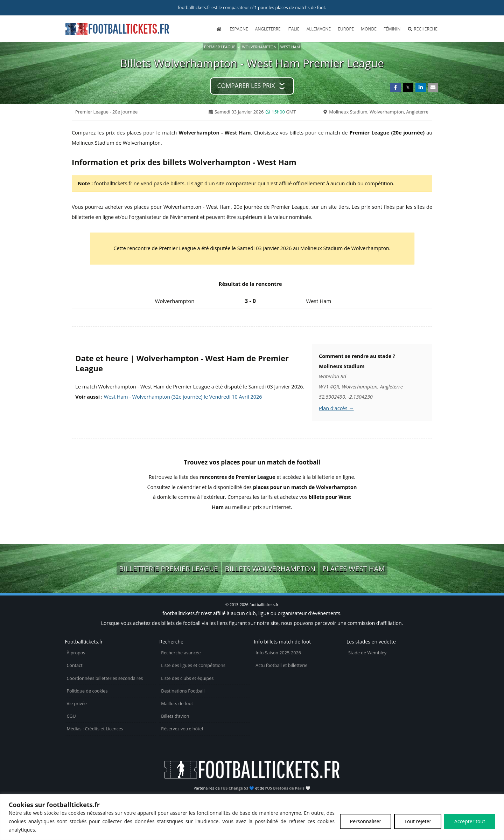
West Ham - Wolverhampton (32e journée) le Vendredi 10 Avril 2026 (183, 397)
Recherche (422, 29)
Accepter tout (470, 821)
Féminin (392, 29)
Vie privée (77, 704)
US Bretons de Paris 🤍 (289, 788)
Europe (346, 29)
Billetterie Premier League (169, 569)
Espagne (239, 29)
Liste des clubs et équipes (187, 678)
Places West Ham (354, 569)
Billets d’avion (175, 716)
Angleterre (268, 29)
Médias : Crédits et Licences (95, 729)
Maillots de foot (177, 704)
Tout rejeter (418, 821)
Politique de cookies (87, 691)
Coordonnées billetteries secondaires (105, 678)
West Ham (290, 47)
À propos (76, 653)
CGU (71, 716)
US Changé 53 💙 (238, 788)
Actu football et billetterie (281, 665)
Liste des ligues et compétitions (193, 665)
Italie (294, 29)
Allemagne (319, 29)
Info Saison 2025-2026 (278, 653)
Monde (369, 29)
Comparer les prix (246, 86)
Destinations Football (183, 691)
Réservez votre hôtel (182, 729)
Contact (74, 665)
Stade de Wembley (367, 653)
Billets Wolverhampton (270, 569)
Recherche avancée (181, 653)
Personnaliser (366, 821)
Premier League (220, 47)
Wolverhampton (259, 47)
